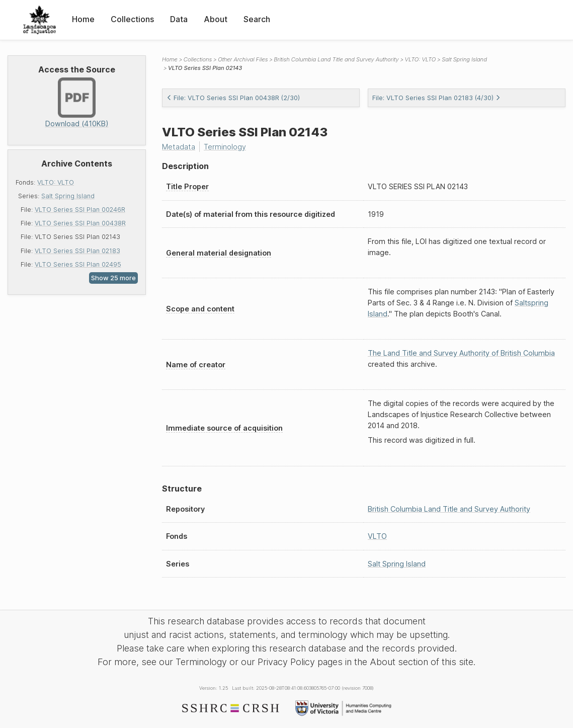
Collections (132, 19)
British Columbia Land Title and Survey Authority (336, 59)
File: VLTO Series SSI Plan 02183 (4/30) (436, 98)
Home (83, 19)
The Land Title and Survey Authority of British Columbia (461, 353)
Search (257, 19)
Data (179, 19)
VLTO (377, 536)
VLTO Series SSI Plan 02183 (77, 251)
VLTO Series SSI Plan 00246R (80, 210)
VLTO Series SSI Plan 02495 (78, 264)
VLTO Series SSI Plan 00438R (80, 223)
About (216, 19)
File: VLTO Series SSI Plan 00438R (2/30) (233, 98)
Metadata (179, 147)
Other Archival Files (243, 59)
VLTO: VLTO (56, 182)
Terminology (225, 147)
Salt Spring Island (68, 196)
